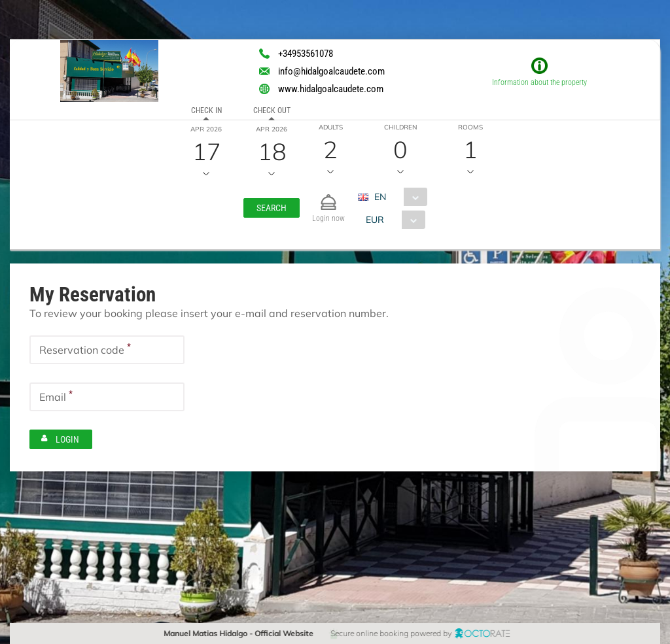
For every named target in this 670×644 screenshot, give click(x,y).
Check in (206, 110)
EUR (375, 220)
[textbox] (107, 350)
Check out (271, 110)
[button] (272, 208)
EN (380, 197)
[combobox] (397, 197)
